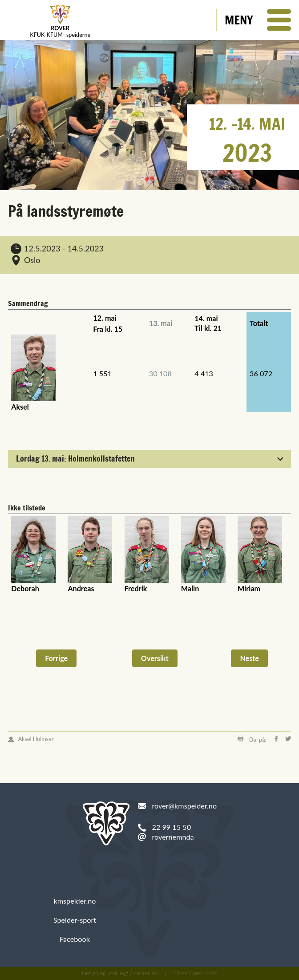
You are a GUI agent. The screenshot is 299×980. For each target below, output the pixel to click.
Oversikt (155, 658)
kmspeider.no (75, 901)
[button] (258, 20)
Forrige (56, 658)
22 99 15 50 (172, 827)
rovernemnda (173, 837)
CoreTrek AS (144, 973)
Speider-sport (75, 920)
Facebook (75, 939)
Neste (249, 658)
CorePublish (203, 973)
